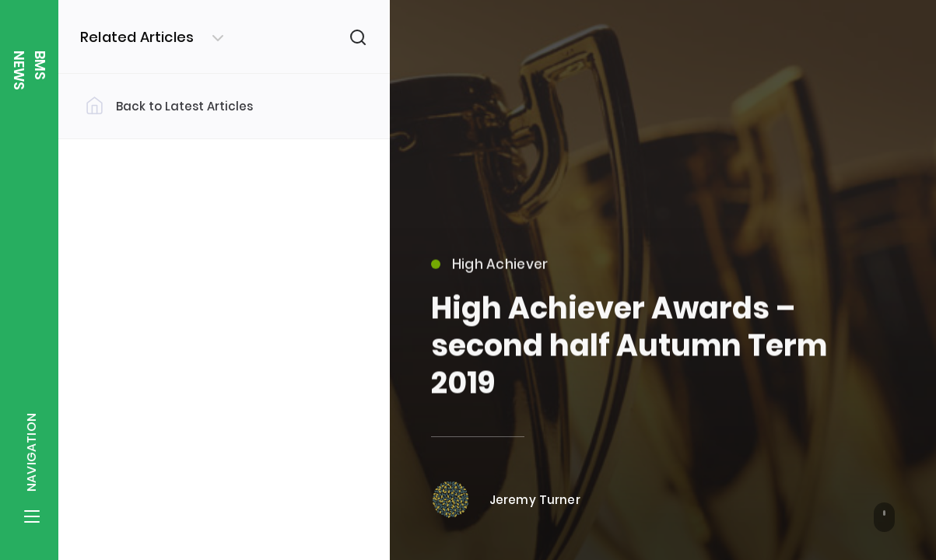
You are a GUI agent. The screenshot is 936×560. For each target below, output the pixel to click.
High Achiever (490, 272)
